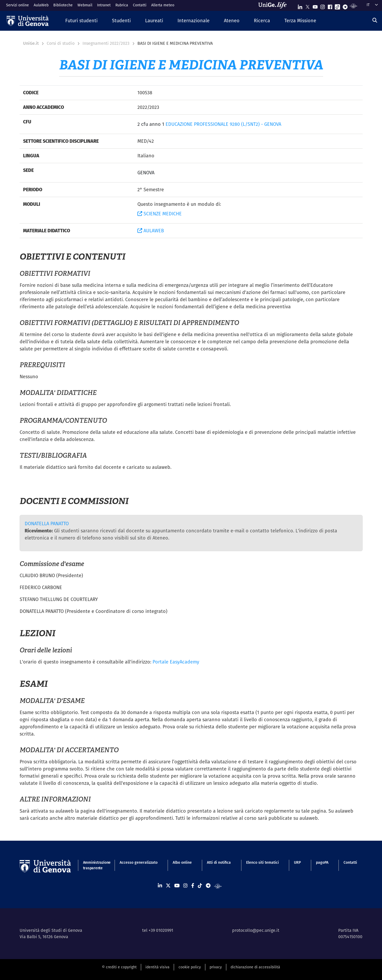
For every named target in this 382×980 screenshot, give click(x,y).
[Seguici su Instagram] (323, 6)
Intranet (104, 5)
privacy (216, 967)
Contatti (140, 5)
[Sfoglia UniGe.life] (274, 5)
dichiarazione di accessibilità (255, 967)
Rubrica (122, 5)
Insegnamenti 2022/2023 (106, 43)
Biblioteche (63, 5)
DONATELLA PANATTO (47, 524)
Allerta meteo (163, 5)
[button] (81, 21)
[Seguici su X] (307, 6)
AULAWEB (151, 231)
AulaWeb (41, 5)
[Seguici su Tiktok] (337, 6)
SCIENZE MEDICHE (160, 214)
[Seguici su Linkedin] (300, 6)
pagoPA (322, 862)
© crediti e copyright (119, 967)
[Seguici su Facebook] (330, 6)
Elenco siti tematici (262, 862)
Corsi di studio (61, 43)
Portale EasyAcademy (176, 662)
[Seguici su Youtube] (315, 6)
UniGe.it (31, 43)
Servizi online (18, 5)
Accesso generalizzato (139, 862)
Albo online (182, 862)
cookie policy (190, 967)
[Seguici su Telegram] (345, 6)
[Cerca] (375, 20)
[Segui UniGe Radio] (353, 6)
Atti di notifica (219, 862)
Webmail (85, 5)
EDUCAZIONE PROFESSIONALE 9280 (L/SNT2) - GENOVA (223, 124)
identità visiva (157, 967)
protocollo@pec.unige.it (256, 930)
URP (297, 862)
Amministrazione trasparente (94, 865)
